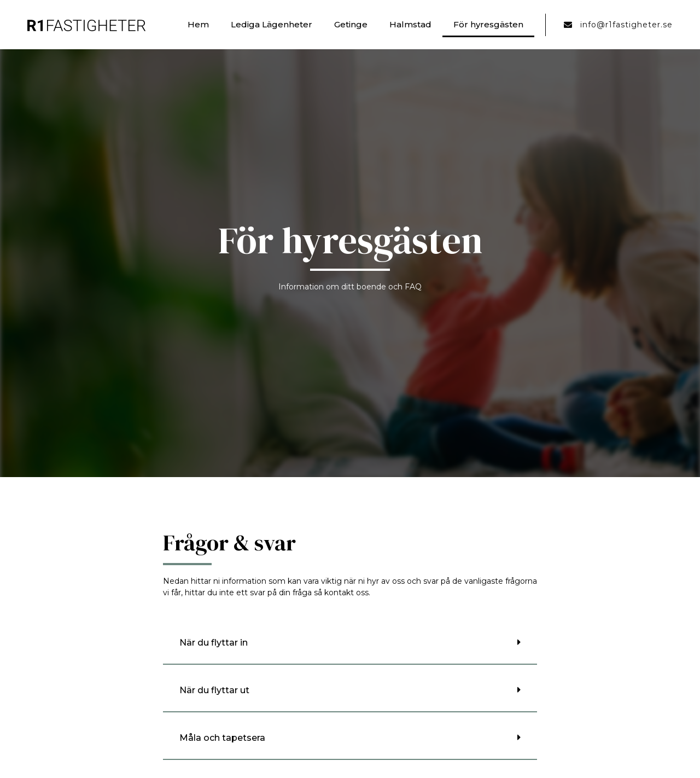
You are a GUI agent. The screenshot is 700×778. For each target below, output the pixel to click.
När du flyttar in (214, 643)
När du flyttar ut (214, 690)
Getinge (351, 24)
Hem (198, 24)
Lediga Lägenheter (272, 24)
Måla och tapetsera (222, 738)
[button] (350, 643)
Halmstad (410, 24)
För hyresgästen (488, 24)
